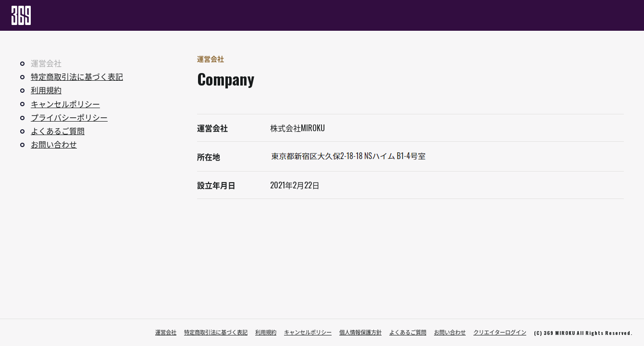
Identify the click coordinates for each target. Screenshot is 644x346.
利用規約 (46, 90)
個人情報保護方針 (360, 332)
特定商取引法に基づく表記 (77, 76)
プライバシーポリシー (69, 117)
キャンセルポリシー (65, 104)
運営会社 (166, 332)
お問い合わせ (54, 144)
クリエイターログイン (500, 332)
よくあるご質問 (58, 131)
